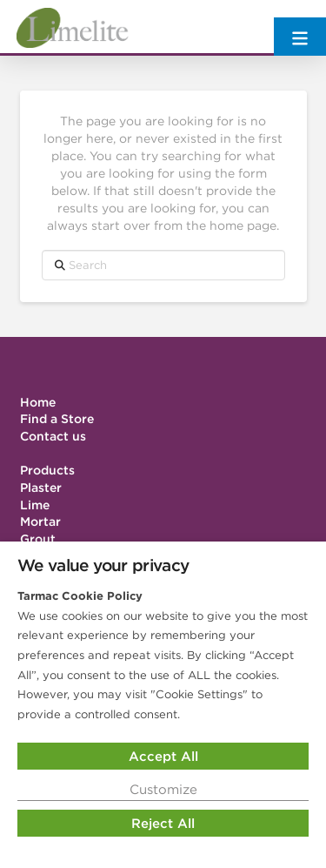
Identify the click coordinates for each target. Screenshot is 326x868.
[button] (300, 28)
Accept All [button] (163, 756)
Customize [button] (163, 789)
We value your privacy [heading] (103, 565)
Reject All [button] (163, 823)
